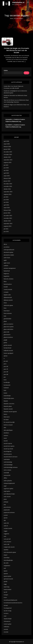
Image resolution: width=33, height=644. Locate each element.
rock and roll (7, 539)
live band (6, 420)
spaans (5, 571)
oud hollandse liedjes (9, 494)
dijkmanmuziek (8, 297)
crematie (6, 292)
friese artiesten (8, 313)
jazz (5, 377)
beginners (6, 274)
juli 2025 (6, 165)
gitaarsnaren (7, 335)
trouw (5, 597)
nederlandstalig (8, 462)
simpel (5, 555)
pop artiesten (7, 507)
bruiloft (6, 287)
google (5, 340)
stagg (5, 584)
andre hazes (7, 258)
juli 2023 (6, 229)
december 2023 (8, 216)
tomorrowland (7, 589)
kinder (5, 393)
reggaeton (6, 534)
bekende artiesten (9, 279)
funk (5, 316)
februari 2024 (7, 210)
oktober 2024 (7, 189)
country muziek (8, 289)
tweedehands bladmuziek (10, 600)
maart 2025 (7, 176)
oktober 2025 (7, 157)
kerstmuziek (7, 385)
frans (5, 308)
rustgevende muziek (9, 547)
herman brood (7, 348)
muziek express (8, 443)
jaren (5, 364)
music (5, 438)
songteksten (7, 566)
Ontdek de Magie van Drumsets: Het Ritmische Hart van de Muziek (17, 50)
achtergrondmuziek (9, 250)
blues (5, 281)
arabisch (6, 266)
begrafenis (6, 276)
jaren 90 (6, 374)
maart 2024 (7, 208)
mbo (5, 427)
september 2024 (8, 192)
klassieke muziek (8, 409)
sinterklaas (7, 558)
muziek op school (8, 449)
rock (5, 536)
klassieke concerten (9, 404)
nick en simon (7, 470)
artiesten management (10, 268)
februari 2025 (7, 178)
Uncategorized (8, 608)
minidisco (6, 433)
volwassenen (7, 621)
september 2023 (8, 223)
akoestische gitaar (8, 252)
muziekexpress (8, 454)
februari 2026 (7, 147)
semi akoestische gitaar (10, 552)
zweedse (6, 632)
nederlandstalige (8, 465)
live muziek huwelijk (9, 422)
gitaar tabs (6, 332)
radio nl (6, 526)
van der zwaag (7, 611)
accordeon (7, 247)
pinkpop (6, 502)
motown (6, 435)
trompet (6, 595)
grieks (5, 343)
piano (5, 499)
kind (5, 390)
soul (5, 568)
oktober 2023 (7, 221)
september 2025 (8, 160)
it (4, 358)
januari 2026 (7, 149)
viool (5, 616)
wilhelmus (6, 627)
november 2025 (8, 154)
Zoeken (6, 70)
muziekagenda (8, 451)
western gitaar (8, 624)
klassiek (6, 401)
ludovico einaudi (8, 425)
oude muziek (7, 497)
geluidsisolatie (8, 319)
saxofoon (6, 550)
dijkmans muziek (8, 300)
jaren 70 (6, 369)
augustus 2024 (8, 194)
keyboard (6, 388)
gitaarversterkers (8, 337)
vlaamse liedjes (8, 619)
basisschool (7, 271)
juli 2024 (6, 197)
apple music (7, 263)
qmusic (6, 518)
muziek (6, 441)
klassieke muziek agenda (10, 412)
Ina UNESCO (9, 125)
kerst (5, 380)
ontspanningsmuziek (9, 483)
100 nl (5, 244)
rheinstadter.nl (18, 2)
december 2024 (8, 184)
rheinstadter (9, 119)
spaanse (6, 574)
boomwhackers (8, 284)
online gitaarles (8, 481)
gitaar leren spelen (9, 327)
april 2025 (6, 173)
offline (5, 478)
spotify (5, 581)
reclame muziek (8, 528)
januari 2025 (7, 181)
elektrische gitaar (8, 305)
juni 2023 (6, 231)
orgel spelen (7, 491)
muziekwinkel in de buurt (11, 457)
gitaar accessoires (8, 324)
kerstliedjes (7, 382)
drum (5, 303)
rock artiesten (7, 542)
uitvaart (6, 605)
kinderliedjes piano (9, 398)
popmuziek (7, 510)
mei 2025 (6, 170)
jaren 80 (6, 372)
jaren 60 (6, 366)
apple (5, 260)
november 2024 (8, 186)
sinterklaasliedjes (8, 560)
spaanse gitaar (7, 576)
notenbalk (6, 473)
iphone (6, 356)
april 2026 (6, 141)
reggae (6, 531)
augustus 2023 (8, 226)
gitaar (5, 321)
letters (5, 414)
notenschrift (7, 475)
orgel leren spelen (8, 489)
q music (6, 515)
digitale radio (7, 295)
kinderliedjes (7, 396)
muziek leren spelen (9, 446)
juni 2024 (6, 200)
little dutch (7, 417)
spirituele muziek (8, 579)
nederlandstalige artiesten (11, 467)
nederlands (7, 459)
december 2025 (8, 152)
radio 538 (6, 523)
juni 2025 (6, 168)
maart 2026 (7, 144)
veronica (6, 613)
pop (5, 504)
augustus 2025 (8, 162)
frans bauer (7, 311)
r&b (5, 520)
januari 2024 (7, 213)
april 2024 (6, 205)
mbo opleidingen (8, 430)
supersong (6, 587)
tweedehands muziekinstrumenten (13, 603)
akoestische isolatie (9, 255)
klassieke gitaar (8, 406)
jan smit (6, 361)
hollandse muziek (8, 351)
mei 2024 (6, 202)
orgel (5, 486)
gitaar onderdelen (8, 329)
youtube (6, 629)
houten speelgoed (8, 353)
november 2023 (8, 218)
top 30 (5, 592)
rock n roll (6, 544)
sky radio (6, 563)
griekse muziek (8, 345)
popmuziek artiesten (9, 512)
